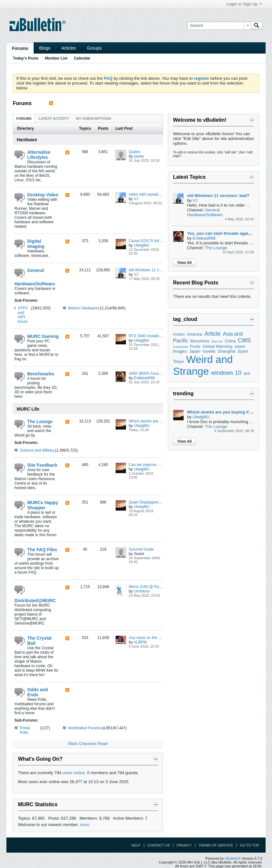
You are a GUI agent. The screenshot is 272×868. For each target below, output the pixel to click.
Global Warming (218, 346)
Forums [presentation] (24, 119)
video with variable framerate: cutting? (161, 194)
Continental (180, 347)
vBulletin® (233, 858)
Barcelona (200, 341)
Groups (94, 48)
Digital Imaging (36, 244)
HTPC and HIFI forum (23, 315)
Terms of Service (216, 845)
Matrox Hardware (83, 308)
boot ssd (217, 341)
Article (212, 334)
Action (179, 334)
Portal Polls (25, 730)
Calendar (82, 58)
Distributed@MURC (35, 601)
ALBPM (140, 642)
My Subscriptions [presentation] (94, 119)
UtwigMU (142, 245)
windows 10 (226, 373)
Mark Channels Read (88, 744)
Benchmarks (41, 374)
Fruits (195, 346)
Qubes (134, 152)
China (230, 341)
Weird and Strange (203, 365)
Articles (69, 48)
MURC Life (28, 409)
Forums (20, 48)
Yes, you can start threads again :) (221, 233)
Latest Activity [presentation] (54, 119)
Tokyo (178, 361)
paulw (139, 156)
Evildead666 (144, 378)
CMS (244, 340)
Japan (195, 351)
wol (247, 373)
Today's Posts (26, 58)
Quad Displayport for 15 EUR (154, 502)
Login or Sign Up (244, 4)
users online (74, 773)
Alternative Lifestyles (39, 155)
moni (84, 825)
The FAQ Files (42, 550)
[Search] (219, 26)
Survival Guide (141, 549)
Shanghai (227, 351)
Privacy (184, 845)
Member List (56, 58)
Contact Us (159, 845)
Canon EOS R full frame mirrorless (158, 241)
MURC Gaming (43, 336)
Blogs (45, 48)
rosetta (209, 351)
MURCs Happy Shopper (43, 505)
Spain (243, 351)
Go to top (250, 845)
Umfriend (142, 591)
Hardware (27, 140)
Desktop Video (43, 195)
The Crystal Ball (39, 641)
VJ (136, 199)
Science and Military (37, 450)
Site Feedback (42, 465)
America (194, 334)
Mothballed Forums (85, 728)
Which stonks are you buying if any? (160, 421)
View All (184, 263)
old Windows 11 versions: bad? (155, 270)
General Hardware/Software (35, 277)
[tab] (24, 118)
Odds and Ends (38, 692)
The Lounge (40, 422)
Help (136, 845)
